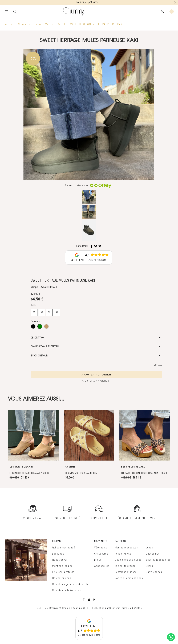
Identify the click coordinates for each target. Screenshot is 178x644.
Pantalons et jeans (126, 572)
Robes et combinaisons (129, 578)
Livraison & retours (63, 572)
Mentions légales (62, 566)
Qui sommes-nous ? (64, 548)
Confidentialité (61, 590)
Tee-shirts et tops (125, 566)
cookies (76, 590)
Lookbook (58, 554)
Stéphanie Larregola (120, 608)
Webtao (138, 608)
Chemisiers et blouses (128, 560)
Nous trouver (60, 560)
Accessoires (102, 566)
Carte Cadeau (154, 572)
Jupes (149, 548)
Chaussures (101, 554)
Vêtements (101, 548)
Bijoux (98, 560)
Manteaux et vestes (126, 548)
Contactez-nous (62, 578)
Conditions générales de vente (70, 584)
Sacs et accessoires (158, 560)
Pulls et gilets (123, 554)
